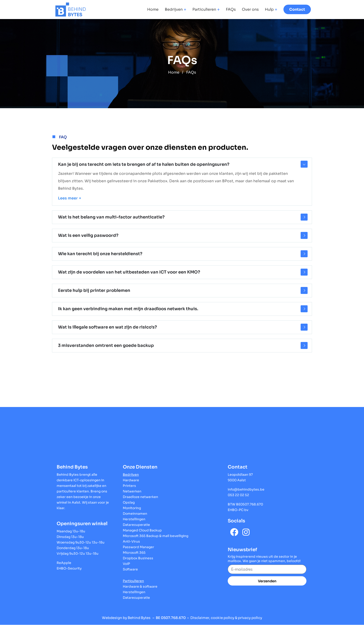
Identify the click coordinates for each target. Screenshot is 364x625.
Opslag (129, 502)
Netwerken (132, 491)
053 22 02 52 (238, 495)
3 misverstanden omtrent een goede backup (106, 345)
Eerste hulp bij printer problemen (94, 290)
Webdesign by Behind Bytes (126, 618)
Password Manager (138, 547)
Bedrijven (174, 10)
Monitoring (132, 508)
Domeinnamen (135, 514)
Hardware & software (140, 586)
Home (153, 10)
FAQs (231, 10)
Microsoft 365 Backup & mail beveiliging (156, 536)
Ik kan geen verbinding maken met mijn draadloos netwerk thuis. (128, 309)
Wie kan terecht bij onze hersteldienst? (100, 254)
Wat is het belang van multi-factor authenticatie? (111, 217)
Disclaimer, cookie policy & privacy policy (226, 618)
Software (130, 569)
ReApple (64, 563)
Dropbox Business (138, 558)
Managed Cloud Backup (142, 530)
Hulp (269, 10)
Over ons (250, 10)
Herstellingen (134, 519)
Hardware (131, 480)
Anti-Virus (131, 541)
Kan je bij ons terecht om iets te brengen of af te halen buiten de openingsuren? (144, 164)
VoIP (126, 564)
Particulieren (204, 10)
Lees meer (68, 198)
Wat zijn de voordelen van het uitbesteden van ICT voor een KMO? (129, 272)
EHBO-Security (69, 568)
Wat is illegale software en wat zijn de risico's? (107, 327)
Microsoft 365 (134, 553)
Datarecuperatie (136, 525)
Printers (129, 486)
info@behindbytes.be (246, 489)
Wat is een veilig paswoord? (88, 235)
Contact (297, 9)
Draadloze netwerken (140, 497)
